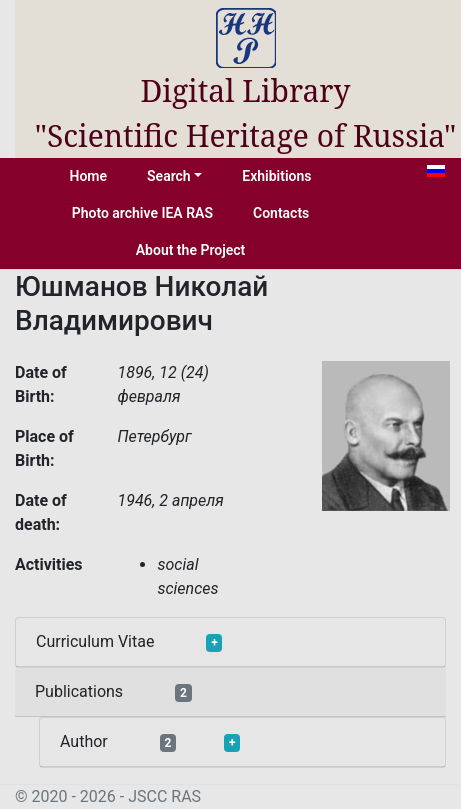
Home (89, 176)
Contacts (281, 213)
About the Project (191, 250)
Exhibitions (276, 176)
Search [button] (169, 176)
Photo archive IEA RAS (142, 213)
